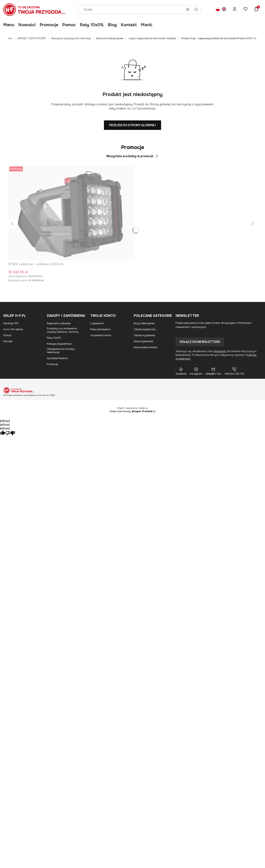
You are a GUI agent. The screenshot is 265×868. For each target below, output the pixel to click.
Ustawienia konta (101, 335)
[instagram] (196, 371)
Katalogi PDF (11, 323)
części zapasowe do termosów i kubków (152, 38)
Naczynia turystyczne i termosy (71, 38)
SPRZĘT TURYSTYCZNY (32, 38)
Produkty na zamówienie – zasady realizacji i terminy (63, 330)
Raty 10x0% (92, 25)
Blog (112, 25)
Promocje (49, 25)
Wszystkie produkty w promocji (132, 156)
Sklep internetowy (131, 411)
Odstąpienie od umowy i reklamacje (61, 351)
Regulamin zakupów (59, 323)
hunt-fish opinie (13, 329)
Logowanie (97, 323)
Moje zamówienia (100, 329)
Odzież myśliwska (144, 335)
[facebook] (181, 371)
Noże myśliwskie (143, 341)
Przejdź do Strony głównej (132, 125)
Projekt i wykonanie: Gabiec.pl (132, 408)
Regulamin (220, 351)
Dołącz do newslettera (200, 342)
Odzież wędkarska (145, 329)
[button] (196, 9)
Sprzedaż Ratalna (57, 358)
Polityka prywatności (59, 344)
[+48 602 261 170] (234, 371)
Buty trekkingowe (144, 323)
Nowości (27, 25)
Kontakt (129, 25)
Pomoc (69, 25)
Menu (9, 25)
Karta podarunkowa (145, 347)
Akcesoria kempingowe (110, 38)
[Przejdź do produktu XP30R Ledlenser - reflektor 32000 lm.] (71, 213)
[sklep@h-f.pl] (213, 371)
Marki (147, 25)
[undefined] (10, 434)
